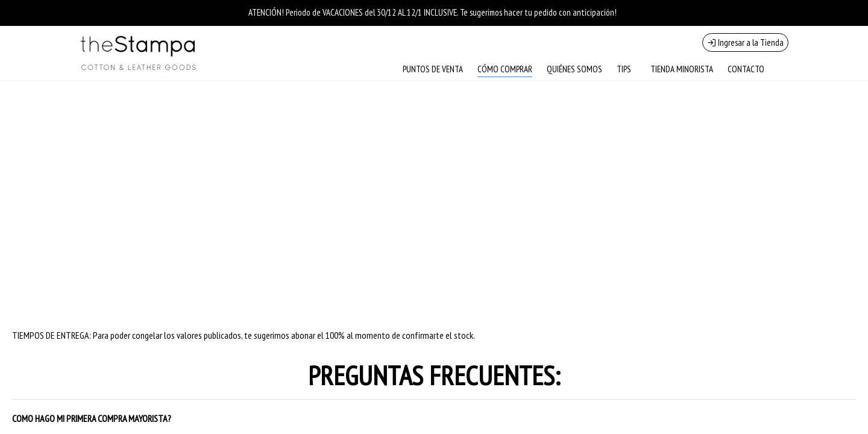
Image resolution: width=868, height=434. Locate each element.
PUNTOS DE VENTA (433, 69)
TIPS (624, 69)
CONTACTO (746, 69)
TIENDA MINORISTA (682, 69)
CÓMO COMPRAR (505, 69)
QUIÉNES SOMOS (574, 69)
